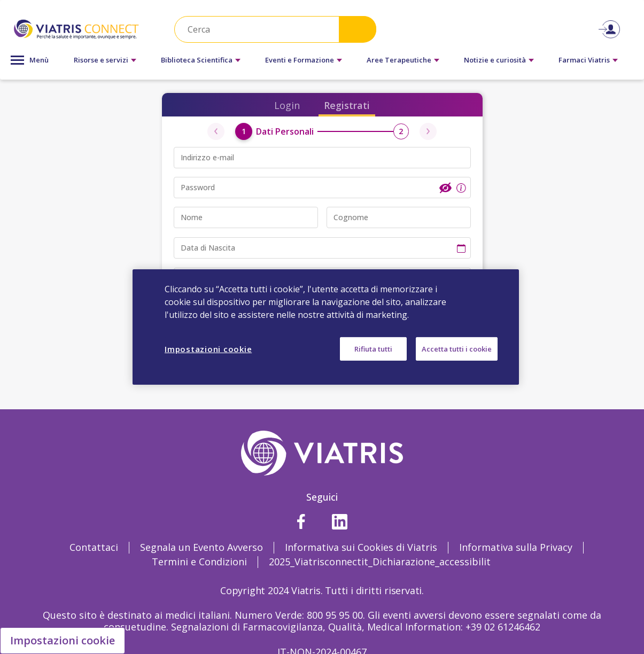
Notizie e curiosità (495, 60)
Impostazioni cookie (63, 640)
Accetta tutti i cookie (457, 349)
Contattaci (94, 547)
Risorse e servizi (101, 60)
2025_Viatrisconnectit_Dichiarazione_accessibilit (380, 562)
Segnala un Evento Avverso (201, 547)
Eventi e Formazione (300, 60)
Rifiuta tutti (373, 349)
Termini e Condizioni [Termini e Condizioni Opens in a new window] (199, 562)
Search (358, 29)
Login (287, 105)
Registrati (347, 105)
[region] (326, 327)
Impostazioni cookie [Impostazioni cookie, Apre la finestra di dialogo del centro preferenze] (208, 349)
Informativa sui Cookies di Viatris (361, 547)
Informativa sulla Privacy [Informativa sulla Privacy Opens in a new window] (516, 547)
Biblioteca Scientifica (197, 60)
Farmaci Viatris (584, 60)
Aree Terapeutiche (399, 60)
